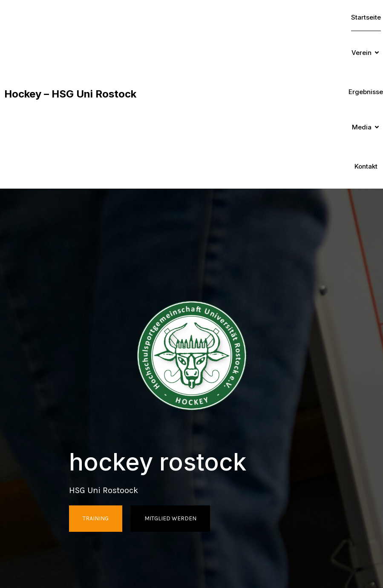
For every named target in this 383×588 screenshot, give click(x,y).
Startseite (366, 17)
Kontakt (366, 166)
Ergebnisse (366, 92)
